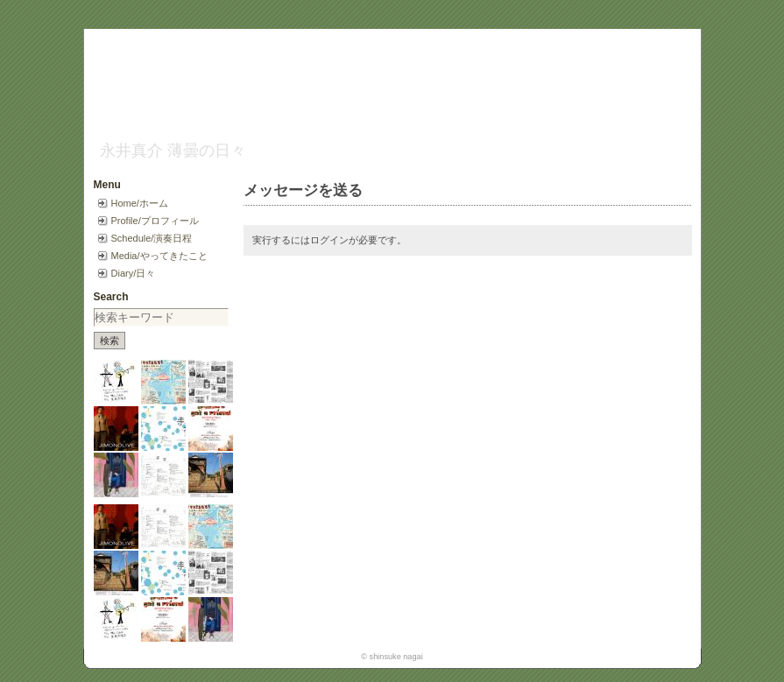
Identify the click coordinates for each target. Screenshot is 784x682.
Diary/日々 (134, 273)
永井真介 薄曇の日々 (173, 151)
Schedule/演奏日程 (152, 238)
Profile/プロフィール (155, 221)
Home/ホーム (140, 203)
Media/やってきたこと (159, 256)
